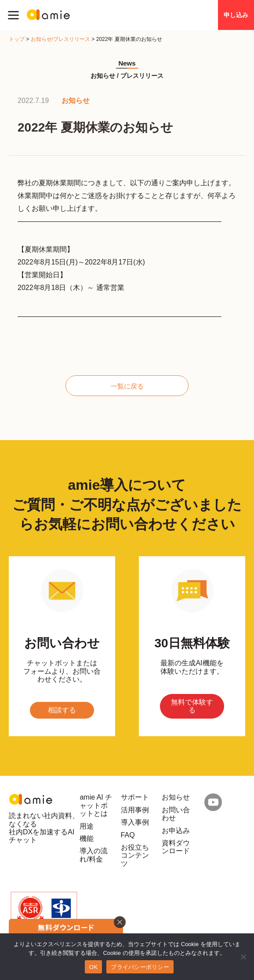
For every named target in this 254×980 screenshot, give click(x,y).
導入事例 (135, 822)
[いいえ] (243, 957)
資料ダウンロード (176, 847)
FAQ (128, 835)
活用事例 (135, 810)
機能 (87, 839)
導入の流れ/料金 (94, 855)
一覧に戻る (127, 386)
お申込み (176, 831)
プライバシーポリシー (140, 967)
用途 (87, 826)
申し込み (236, 15)
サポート (135, 797)
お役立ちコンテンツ (135, 855)
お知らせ (176, 797)
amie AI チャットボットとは (96, 805)
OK (93, 967)
